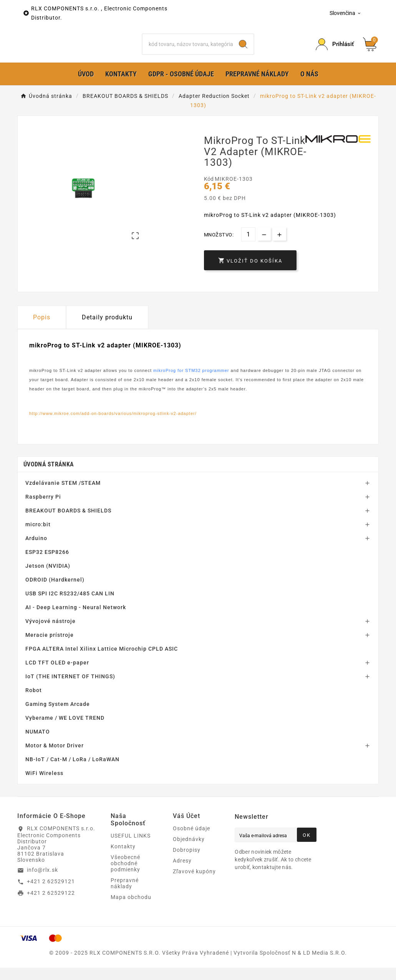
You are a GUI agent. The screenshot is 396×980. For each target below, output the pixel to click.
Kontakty (123, 859)
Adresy (182, 873)
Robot (34, 702)
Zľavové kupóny (194, 884)
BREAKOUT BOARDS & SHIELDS (68, 523)
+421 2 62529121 (51, 894)
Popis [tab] (42, 330)
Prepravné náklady (125, 896)
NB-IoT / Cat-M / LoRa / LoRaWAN (72, 772)
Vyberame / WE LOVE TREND (65, 730)
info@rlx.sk (42, 882)
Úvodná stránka (49, 477)
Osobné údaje (191, 841)
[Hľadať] (188, 50)
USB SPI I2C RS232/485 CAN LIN (70, 606)
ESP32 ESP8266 (47, 564)
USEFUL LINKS (131, 848)
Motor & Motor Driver (55, 758)
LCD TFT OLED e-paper (57, 675)
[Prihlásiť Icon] (335, 50)
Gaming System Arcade (58, 716)
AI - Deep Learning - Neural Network (76, 620)
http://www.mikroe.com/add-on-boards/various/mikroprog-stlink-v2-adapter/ (113, 425)
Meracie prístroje (50, 647)
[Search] (243, 50)
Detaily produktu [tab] (107, 330)
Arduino (36, 550)
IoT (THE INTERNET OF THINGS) (70, 689)
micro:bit (38, 537)
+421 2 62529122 (51, 905)
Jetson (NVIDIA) (48, 578)
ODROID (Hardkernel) (55, 592)
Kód (209, 191)
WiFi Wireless (44, 785)
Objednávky (189, 851)
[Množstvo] (248, 247)
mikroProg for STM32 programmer (191, 383)
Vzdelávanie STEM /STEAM (63, 495)
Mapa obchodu (131, 909)
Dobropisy (187, 862)
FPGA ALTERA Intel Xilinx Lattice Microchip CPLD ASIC (102, 661)
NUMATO (38, 744)
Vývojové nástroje (51, 633)
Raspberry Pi (43, 509)
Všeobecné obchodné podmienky (125, 876)
